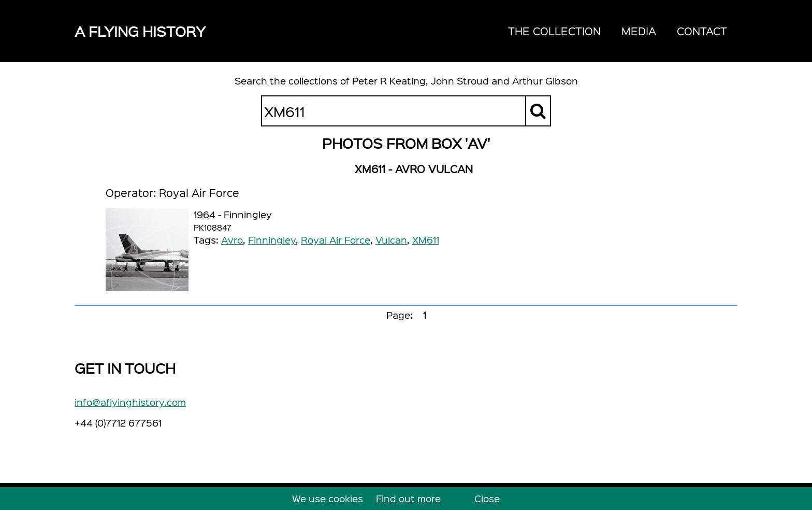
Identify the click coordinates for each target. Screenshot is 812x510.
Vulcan (391, 240)
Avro (232, 240)
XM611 (426, 240)
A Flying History (140, 31)
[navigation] (618, 31)
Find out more (408, 498)
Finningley (272, 240)
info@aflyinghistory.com (130, 402)
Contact (702, 31)
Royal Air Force (336, 240)
